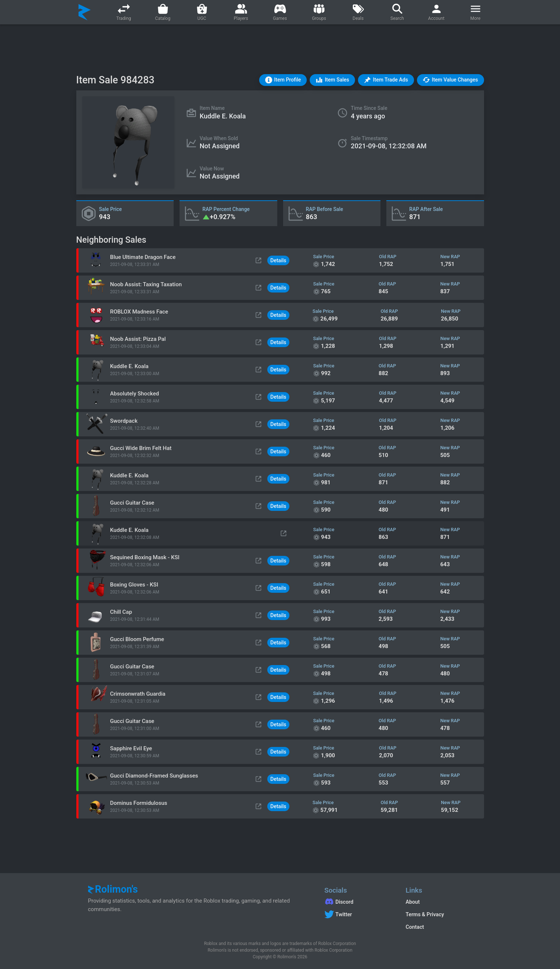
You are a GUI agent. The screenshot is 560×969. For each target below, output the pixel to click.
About (413, 902)
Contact (415, 927)
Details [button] (278, 260)
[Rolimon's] (85, 12)
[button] (283, 80)
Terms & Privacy (425, 914)
